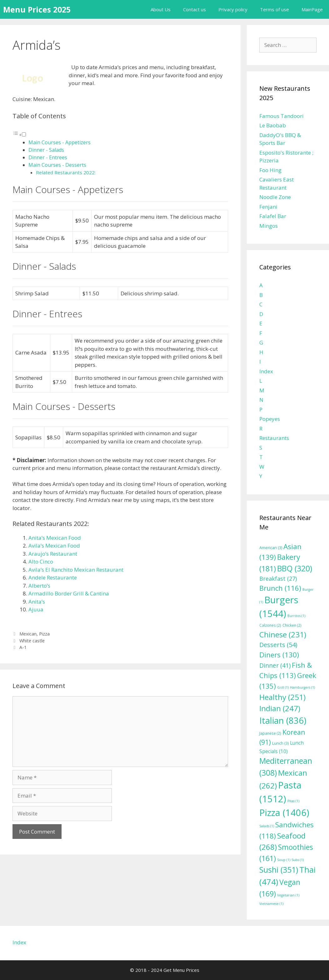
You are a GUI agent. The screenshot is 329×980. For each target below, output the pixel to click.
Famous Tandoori (282, 116)
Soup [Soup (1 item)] (284, 860)
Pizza (44, 634)
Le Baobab (273, 125)
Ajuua (36, 609)
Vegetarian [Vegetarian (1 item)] (288, 895)
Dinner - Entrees (48, 157)
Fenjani (268, 207)
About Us (161, 9)
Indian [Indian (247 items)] (280, 708)
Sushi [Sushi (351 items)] (279, 870)
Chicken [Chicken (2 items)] (292, 625)
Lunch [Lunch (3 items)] (280, 743)
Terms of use (274, 9)
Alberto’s (39, 586)
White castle (32, 641)
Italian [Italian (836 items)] (283, 720)
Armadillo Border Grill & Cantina (69, 593)
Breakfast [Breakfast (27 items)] (278, 579)
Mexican (28, 634)
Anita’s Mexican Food (55, 538)
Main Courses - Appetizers (60, 142)
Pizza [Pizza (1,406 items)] (284, 813)
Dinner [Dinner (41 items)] (275, 665)
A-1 (23, 647)
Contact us (194, 9)
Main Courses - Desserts (57, 165)
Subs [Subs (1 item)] (298, 860)
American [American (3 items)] (271, 548)
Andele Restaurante (53, 577)
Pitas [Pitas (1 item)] (293, 801)
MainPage (312, 9)
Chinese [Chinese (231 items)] (283, 634)
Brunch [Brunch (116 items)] (280, 588)
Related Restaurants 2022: (66, 172)
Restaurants (274, 438)
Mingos (269, 226)
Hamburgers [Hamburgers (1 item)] (302, 687)
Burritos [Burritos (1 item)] (296, 616)
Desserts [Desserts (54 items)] (278, 645)
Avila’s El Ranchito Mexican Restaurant (76, 570)
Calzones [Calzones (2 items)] (270, 625)
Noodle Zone (275, 197)
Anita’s (37, 602)
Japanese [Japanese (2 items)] (270, 733)
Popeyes (270, 419)
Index (266, 371)
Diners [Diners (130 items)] (279, 655)
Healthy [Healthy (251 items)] (282, 697)
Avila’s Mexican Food (54, 546)
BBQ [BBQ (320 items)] (295, 568)
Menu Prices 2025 (37, 9)
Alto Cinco (41, 561)
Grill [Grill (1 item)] (283, 687)
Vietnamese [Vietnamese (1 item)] (271, 904)
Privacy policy (233, 9)
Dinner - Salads (46, 150)
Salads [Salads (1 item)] (267, 826)
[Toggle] (24, 134)
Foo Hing (270, 170)
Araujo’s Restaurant (53, 554)
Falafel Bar (273, 216)
